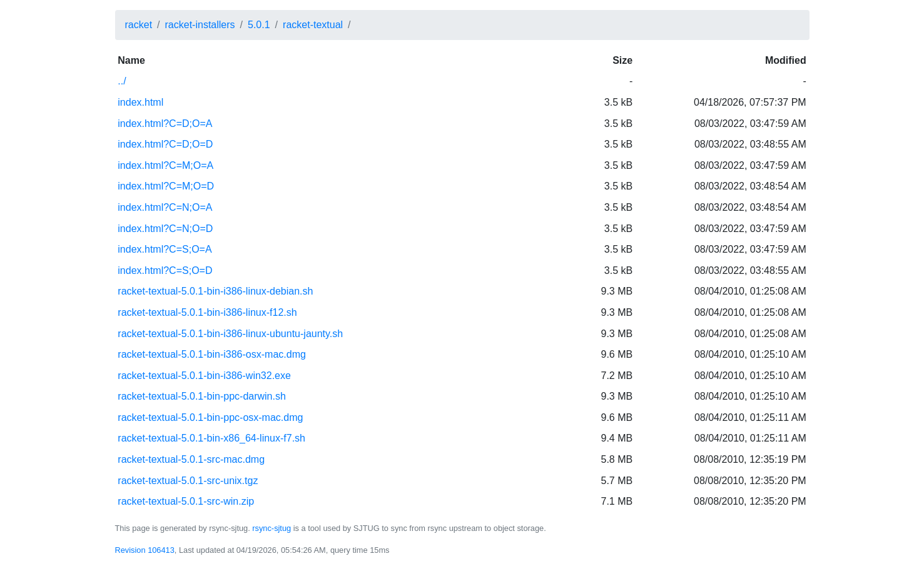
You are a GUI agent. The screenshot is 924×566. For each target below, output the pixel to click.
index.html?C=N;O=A (165, 207)
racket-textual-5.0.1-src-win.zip (186, 501)
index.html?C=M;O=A (165, 165)
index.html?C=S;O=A (165, 249)
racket (139, 25)
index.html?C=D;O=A (165, 124)
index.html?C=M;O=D (166, 186)
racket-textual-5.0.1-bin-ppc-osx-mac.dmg (210, 417)
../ (122, 81)
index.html (140, 102)
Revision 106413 (145, 550)
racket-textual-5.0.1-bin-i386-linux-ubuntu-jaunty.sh (230, 334)
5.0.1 (259, 25)
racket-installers (200, 25)
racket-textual (313, 25)
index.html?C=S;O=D (165, 270)
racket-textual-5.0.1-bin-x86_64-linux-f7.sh (211, 438)
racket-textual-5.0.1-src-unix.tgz (188, 481)
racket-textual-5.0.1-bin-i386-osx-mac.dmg (212, 354)
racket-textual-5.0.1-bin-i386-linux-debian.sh (215, 291)
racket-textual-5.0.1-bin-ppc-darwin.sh (202, 396)
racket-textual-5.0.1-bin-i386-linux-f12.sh (207, 312)
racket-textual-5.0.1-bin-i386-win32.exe (204, 376)
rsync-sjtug (272, 528)
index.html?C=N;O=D (165, 229)
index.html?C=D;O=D (165, 144)
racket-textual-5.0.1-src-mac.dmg (191, 459)
